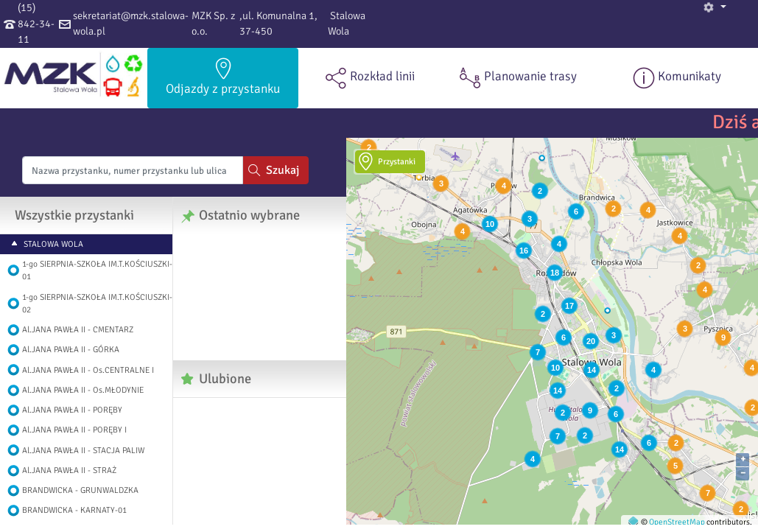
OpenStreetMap (677, 522)
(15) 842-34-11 (36, 23)
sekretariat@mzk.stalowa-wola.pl (131, 24)
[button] (715, 7)
